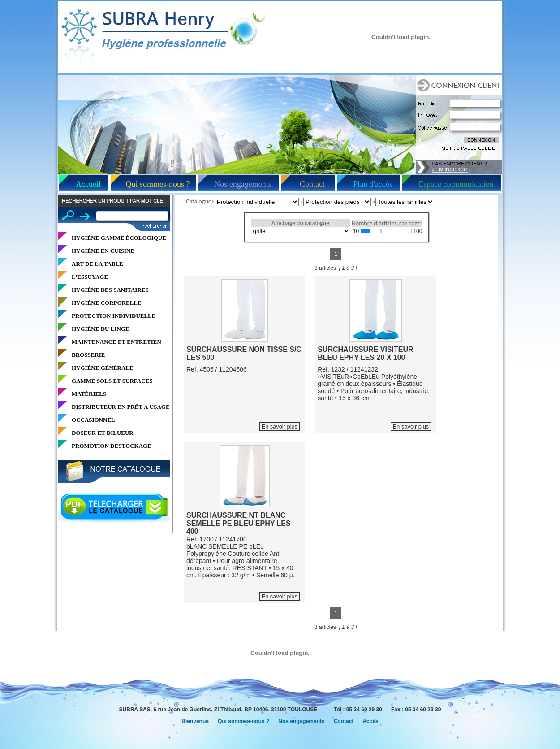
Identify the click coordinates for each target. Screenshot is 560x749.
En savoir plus (280, 426)
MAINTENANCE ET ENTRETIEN (116, 342)
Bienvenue (195, 721)
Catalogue (199, 201)
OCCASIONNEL (93, 420)
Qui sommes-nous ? (158, 184)
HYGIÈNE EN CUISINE (103, 251)
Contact (312, 184)
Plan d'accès (373, 184)
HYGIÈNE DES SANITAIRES (110, 290)
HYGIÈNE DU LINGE (101, 329)
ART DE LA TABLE (97, 264)
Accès (370, 721)
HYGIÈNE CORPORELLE (107, 303)
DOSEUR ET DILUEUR (103, 433)
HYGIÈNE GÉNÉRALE (103, 368)
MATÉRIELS (89, 394)
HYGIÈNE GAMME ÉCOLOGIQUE (119, 238)
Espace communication (456, 184)
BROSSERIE (88, 355)
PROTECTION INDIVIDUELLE (114, 316)
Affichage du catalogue (300, 223)
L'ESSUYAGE (90, 277)
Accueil (88, 184)
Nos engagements (243, 184)
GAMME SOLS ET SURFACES (112, 381)
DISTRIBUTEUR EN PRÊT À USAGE (121, 407)
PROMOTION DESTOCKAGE (112, 446)
